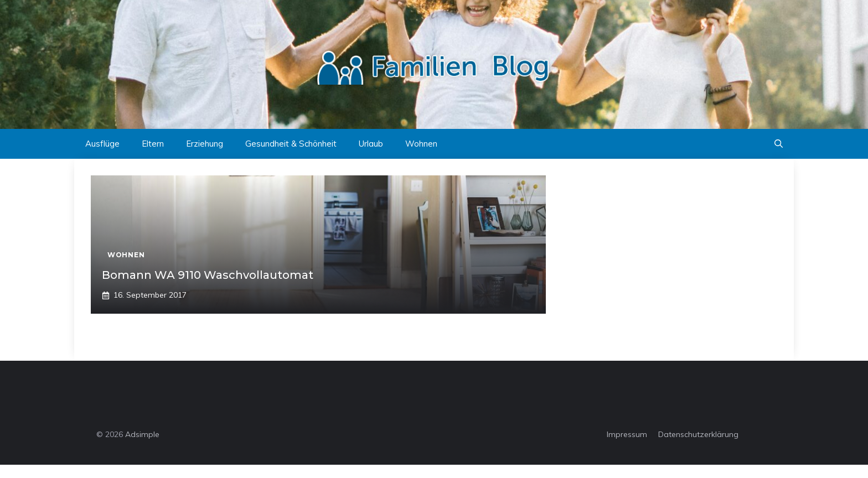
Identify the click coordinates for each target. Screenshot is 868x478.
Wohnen (421, 144)
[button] (779, 144)
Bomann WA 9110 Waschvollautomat (208, 275)
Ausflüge (102, 144)
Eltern (153, 144)
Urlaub (371, 144)
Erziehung (205, 144)
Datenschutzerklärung (698, 434)
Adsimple (142, 434)
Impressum (627, 434)
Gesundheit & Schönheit (291, 144)
